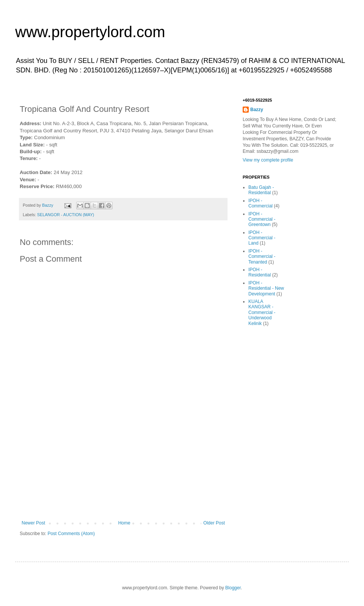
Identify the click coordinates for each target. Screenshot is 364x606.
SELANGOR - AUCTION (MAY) (66, 215)
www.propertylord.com (90, 32)
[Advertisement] (123, 473)
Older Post (214, 523)
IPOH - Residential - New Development (266, 288)
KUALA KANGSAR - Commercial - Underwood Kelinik (262, 312)
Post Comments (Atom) (71, 534)
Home (124, 523)
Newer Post (33, 523)
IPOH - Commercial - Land (262, 238)
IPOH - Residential (260, 272)
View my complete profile (268, 160)
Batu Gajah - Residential (261, 190)
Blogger (233, 588)
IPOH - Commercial (260, 203)
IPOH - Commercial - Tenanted (262, 257)
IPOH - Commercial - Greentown (262, 219)
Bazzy (257, 110)
